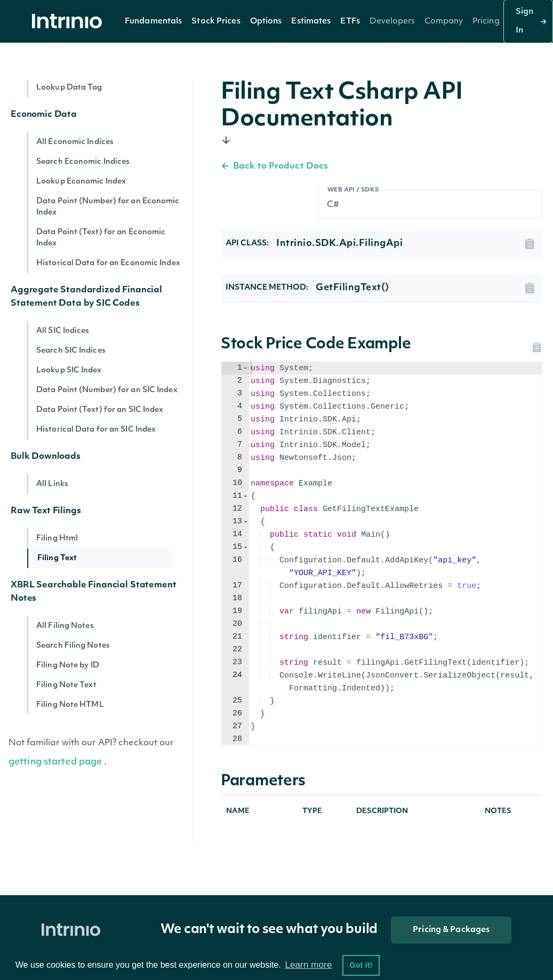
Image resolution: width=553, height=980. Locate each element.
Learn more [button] (308, 965)
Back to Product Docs (274, 166)
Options (266, 22)
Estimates (311, 22)
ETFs (350, 22)
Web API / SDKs (353, 190)
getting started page (55, 762)
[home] (70, 22)
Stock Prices (216, 22)
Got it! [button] (361, 965)
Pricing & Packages (451, 930)
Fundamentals (153, 22)
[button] (153, 21)
